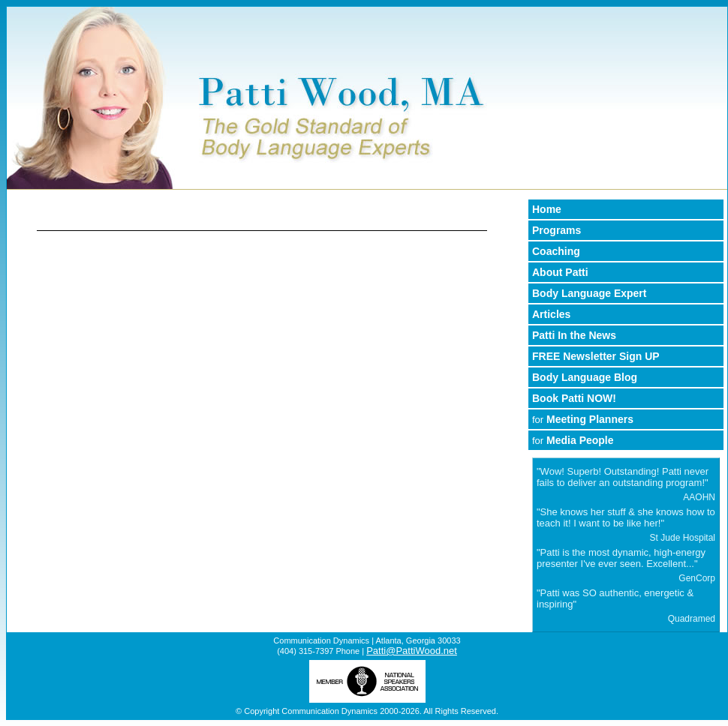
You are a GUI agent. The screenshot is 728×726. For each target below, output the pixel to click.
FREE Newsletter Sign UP (596, 356)
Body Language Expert (589, 293)
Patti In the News (574, 335)
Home (547, 209)
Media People (573, 440)
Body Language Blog (585, 377)
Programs (557, 230)
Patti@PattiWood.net (412, 651)
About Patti (560, 272)
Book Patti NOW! (574, 398)
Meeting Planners (583, 419)
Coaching (556, 251)
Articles (551, 314)
